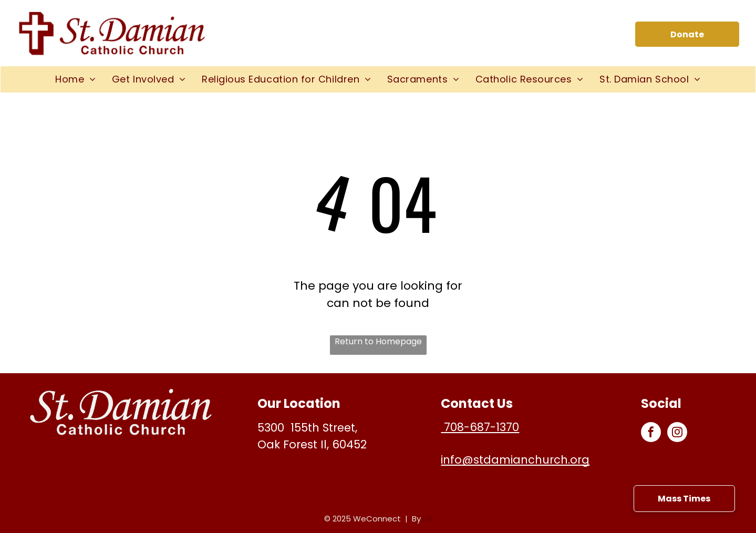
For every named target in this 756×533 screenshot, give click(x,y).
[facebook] (651, 433)
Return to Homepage (378, 341)
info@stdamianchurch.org (515, 460)
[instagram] (677, 433)
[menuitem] (76, 79)
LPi (428, 519)
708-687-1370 (480, 427)
